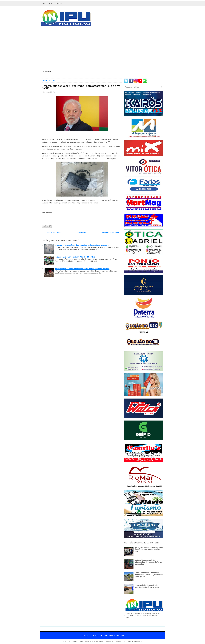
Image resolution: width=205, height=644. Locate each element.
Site (50, 3)
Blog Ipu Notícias (101, 635)
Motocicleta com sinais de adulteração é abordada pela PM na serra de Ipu (148, 562)
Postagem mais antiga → (112, 232)
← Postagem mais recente (52, 232)
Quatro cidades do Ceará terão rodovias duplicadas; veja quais (147, 586)
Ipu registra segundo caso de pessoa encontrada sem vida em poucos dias (149, 550)
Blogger (121, 635)
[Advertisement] (102, 49)
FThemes (74, 641)
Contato (59, 3)
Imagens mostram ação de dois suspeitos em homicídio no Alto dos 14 (82, 245)
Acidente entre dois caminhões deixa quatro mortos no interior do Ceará (82, 269)
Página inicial (47, 72)
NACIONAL (53, 80)
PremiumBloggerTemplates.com (111, 641)
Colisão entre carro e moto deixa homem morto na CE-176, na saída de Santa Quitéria (149, 575)
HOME (45, 80)
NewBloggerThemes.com (133, 641)
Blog (43, 3)
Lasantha (95, 641)
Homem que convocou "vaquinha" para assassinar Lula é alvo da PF (81, 87)
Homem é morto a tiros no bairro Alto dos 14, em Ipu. (75, 257)
